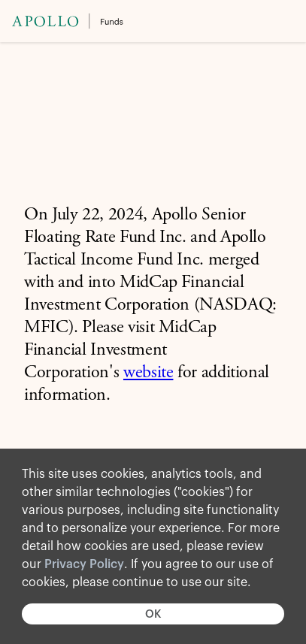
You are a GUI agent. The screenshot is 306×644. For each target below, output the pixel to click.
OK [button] (153, 614)
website (148, 373)
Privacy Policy (84, 564)
